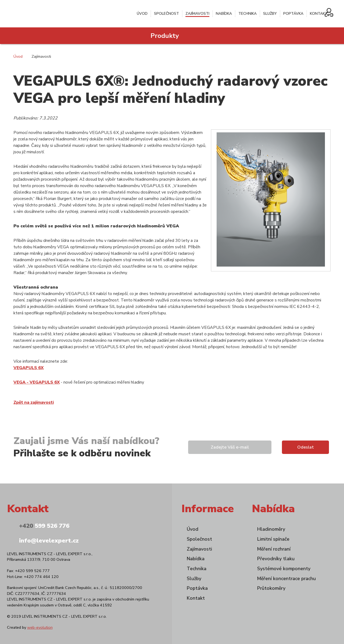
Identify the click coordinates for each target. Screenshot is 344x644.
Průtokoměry (271, 588)
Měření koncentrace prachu (286, 578)
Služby (270, 14)
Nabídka (224, 14)
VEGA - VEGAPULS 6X (37, 382)
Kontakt (319, 14)
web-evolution (40, 627)
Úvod (142, 14)
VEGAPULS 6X (28, 368)
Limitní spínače (273, 539)
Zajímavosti (197, 14)
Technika (248, 14)
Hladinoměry (271, 529)
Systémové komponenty (284, 569)
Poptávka (293, 14)
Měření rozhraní (274, 549)
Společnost (166, 14)
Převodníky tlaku (276, 559)
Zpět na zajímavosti (34, 402)
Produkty (165, 36)
